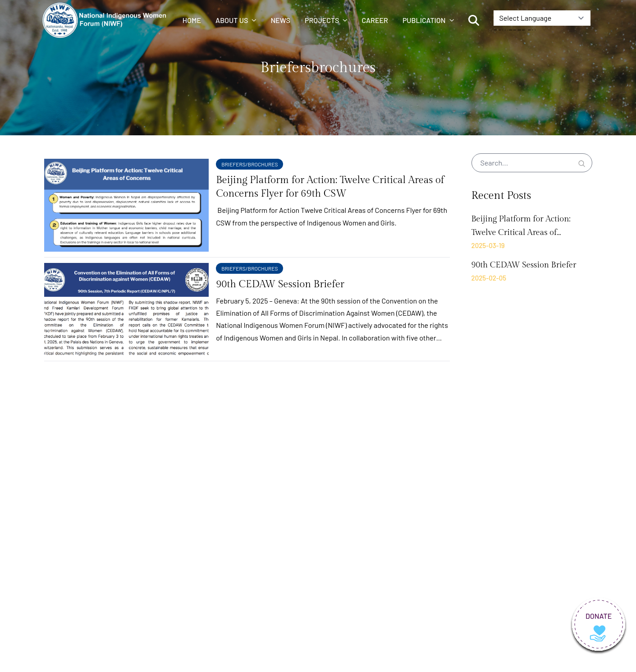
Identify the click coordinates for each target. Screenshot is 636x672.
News (280, 20)
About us (236, 20)
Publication (428, 20)
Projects (326, 20)
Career (375, 20)
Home (192, 20)
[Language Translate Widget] (542, 18)
